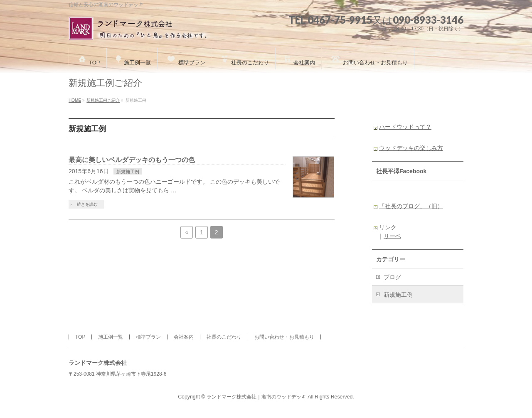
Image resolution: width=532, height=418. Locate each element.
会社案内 (184, 337)
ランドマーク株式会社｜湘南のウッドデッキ (256, 397)
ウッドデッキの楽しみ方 (411, 148)
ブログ (392, 277)
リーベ (392, 236)
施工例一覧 (111, 337)
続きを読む (87, 204)
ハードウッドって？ (405, 127)
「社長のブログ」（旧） (411, 206)
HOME (75, 100)
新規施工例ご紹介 (103, 100)
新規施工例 (128, 172)
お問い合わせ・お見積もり (284, 337)
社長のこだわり (224, 337)
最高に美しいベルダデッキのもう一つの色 (132, 160)
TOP (80, 337)
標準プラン (148, 337)
